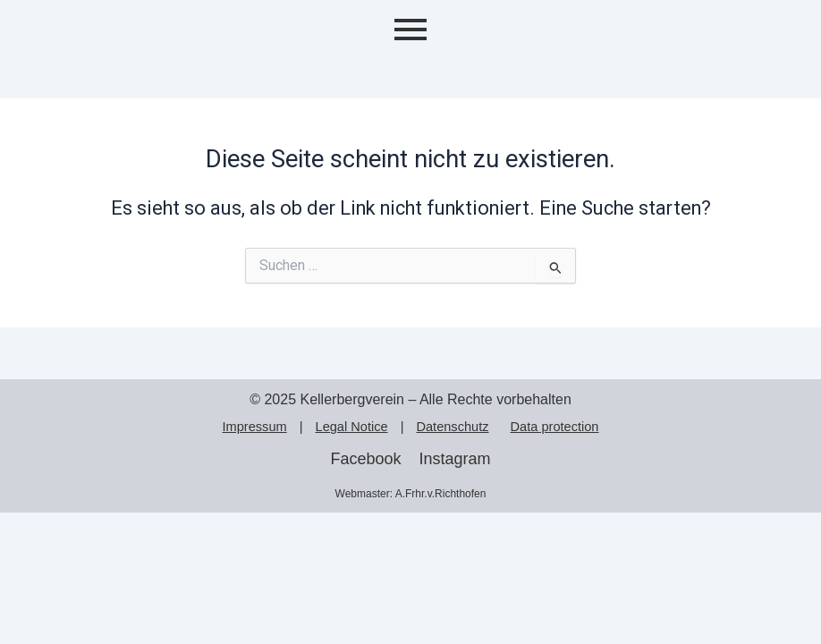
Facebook (365, 459)
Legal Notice (352, 427)
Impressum (255, 427)
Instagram (455, 459)
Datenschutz (452, 427)
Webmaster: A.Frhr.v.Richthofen (411, 494)
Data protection (555, 427)
